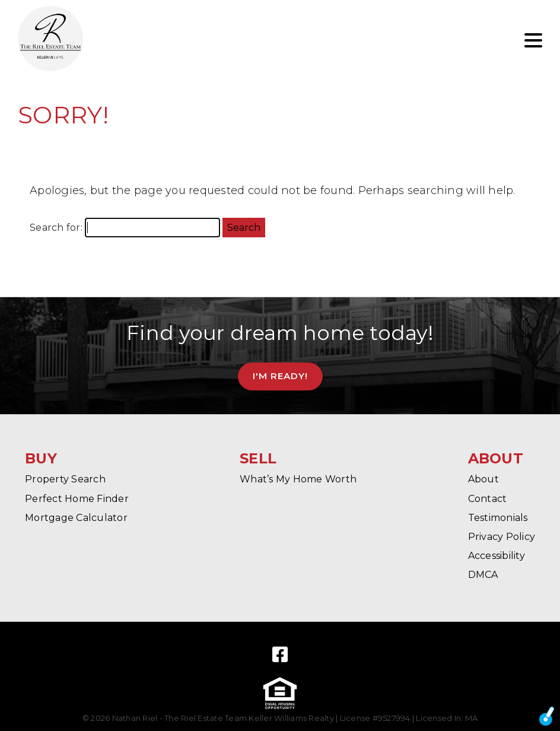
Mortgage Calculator (76, 518)
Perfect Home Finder (77, 499)
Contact (488, 499)
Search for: (56, 228)
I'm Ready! (280, 376)
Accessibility (497, 556)
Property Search (65, 479)
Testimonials (498, 518)
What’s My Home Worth (298, 479)
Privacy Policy (502, 537)
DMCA (483, 575)
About (483, 479)
